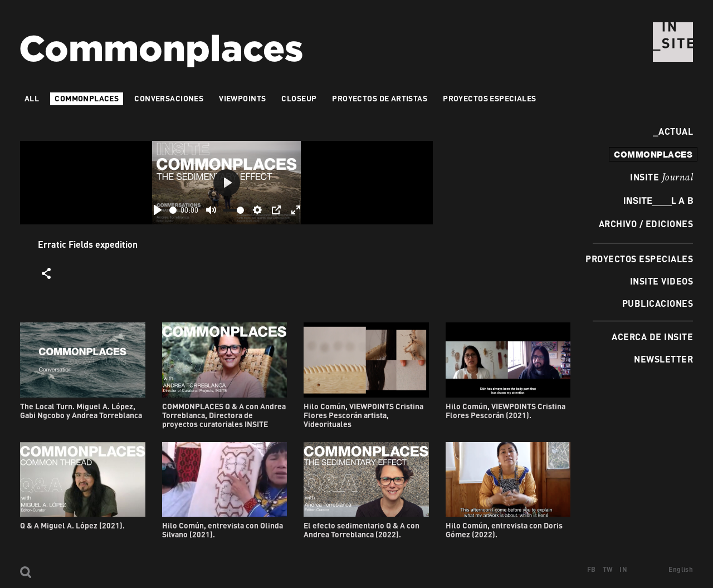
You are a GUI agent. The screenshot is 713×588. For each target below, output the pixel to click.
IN (623, 569)
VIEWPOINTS (242, 98)
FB (592, 569)
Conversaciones (169, 98)
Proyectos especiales (639, 259)
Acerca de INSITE (652, 337)
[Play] (158, 210)
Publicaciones (658, 303)
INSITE (661, 178)
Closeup (299, 98)
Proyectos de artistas (380, 98)
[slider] (173, 210)
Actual (673, 131)
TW (608, 569)
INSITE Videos (661, 281)
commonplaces (653, 154)
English (681, 569)
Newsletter (663, 359)
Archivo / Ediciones (646, 224)
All (32, 98)
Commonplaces (87, 98)
